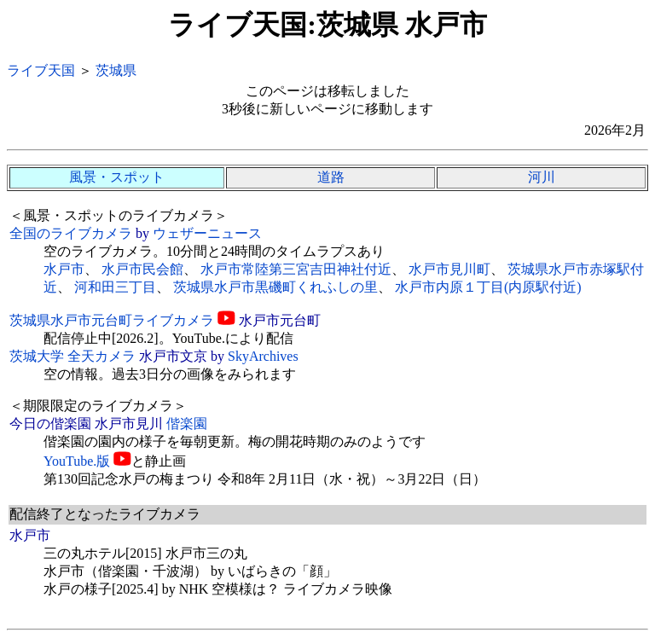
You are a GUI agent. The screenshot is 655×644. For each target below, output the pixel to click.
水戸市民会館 (142, 269)
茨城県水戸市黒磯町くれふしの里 (275, 287)
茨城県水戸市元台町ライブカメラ (112, 320)
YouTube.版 (77, 461)
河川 (542, 177)
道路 (331, 177)
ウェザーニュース (207, 233)
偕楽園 (187, 424)
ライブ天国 (41, 70)
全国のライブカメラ (71, 233)
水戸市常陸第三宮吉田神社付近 (296, 269)
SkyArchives (263, 356)
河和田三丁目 (115, 287)
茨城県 (116, 70)
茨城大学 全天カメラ (72, 356)
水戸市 (64, 269)
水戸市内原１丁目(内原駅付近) (488, 287)
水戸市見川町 (449, 269)
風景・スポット (117, 177)
